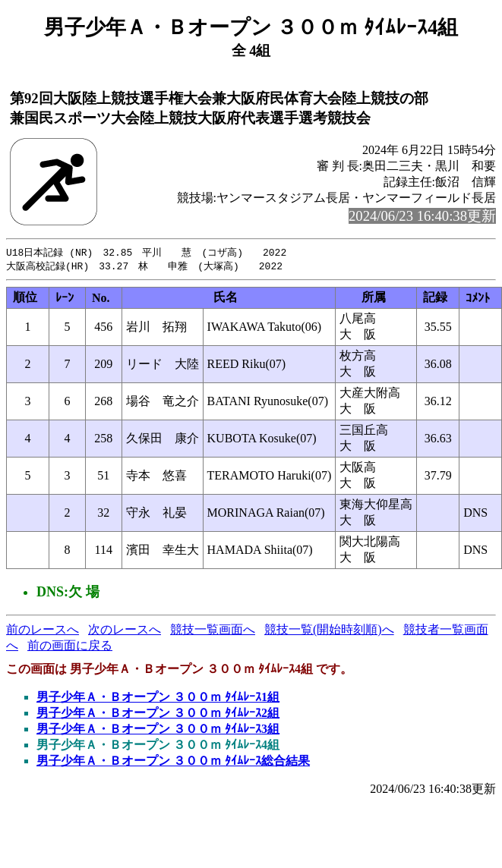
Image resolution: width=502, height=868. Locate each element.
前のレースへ (43, 631)
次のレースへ (125, 631)
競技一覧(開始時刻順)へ (329, 631)
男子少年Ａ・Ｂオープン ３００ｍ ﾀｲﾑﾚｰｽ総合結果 (173, 762)
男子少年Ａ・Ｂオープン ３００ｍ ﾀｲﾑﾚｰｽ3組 (158, 730)
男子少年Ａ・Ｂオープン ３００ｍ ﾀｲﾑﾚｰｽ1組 (158, 698)
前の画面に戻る (70, 647)
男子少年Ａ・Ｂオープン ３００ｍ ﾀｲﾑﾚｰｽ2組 (158, 714)
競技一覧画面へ (213, 631)
